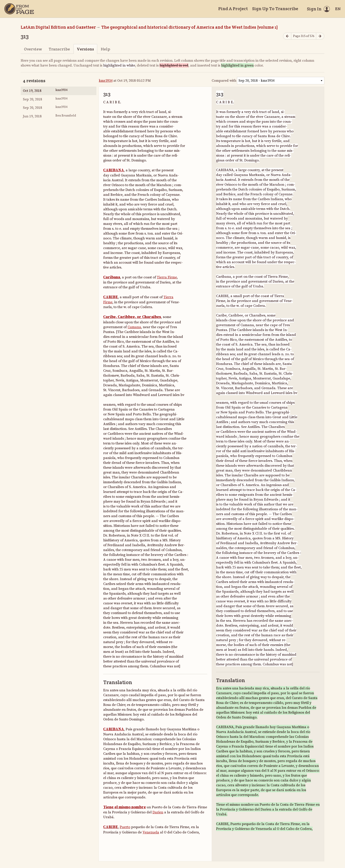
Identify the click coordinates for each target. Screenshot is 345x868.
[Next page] (320, 36)
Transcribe (59, 49)
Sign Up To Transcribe (275, 9)
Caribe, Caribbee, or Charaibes (132, 317)
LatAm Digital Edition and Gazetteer (58, 27)
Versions (85, 49)
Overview (33, 49)
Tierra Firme (167, 277)
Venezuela (151, 832)
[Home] (19, 9)
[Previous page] (287, 36)
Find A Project (233, 9)
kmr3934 (106, 81)
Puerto (125, 827)
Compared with (224, 81)
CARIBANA (114, 170)
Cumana (134, 327)
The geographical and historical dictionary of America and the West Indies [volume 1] (190, 27)
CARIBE (111, 297)
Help (106, 49)
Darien (158, 812)
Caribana (112, 277)
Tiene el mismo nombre (125, 807)
